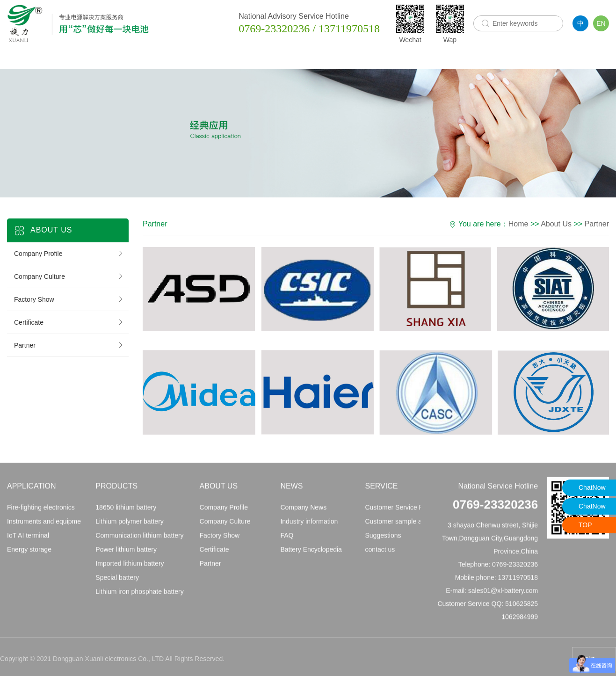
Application (103, 58)
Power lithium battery (126, 552)
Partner (69, 345)
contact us (380, 552)
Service (408, 58)
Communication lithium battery (139, 538)
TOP (585, 525)
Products (177, 58)
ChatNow (592, 487)
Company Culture (69, 276)
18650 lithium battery (126, 510)
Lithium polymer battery (130, 524)
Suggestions (383, 538)
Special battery (117, 581)
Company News (303, 510)
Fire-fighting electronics (41, 510)
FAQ (287, 538)
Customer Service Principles (406, 510)
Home (26, 58)
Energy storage (29, 552)
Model (483, 58)
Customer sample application (407, 524)
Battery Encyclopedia (311, 552)
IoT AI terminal (28, 538)
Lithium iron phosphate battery (139, 595)
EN (601, 23)
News (327, 58)
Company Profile (69, 254)
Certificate (69, 322)
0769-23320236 (495, 508)
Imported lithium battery (130, 567)
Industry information (309, 524)
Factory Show (69, 299)
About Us (255, 58)
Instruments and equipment (47, 524)
